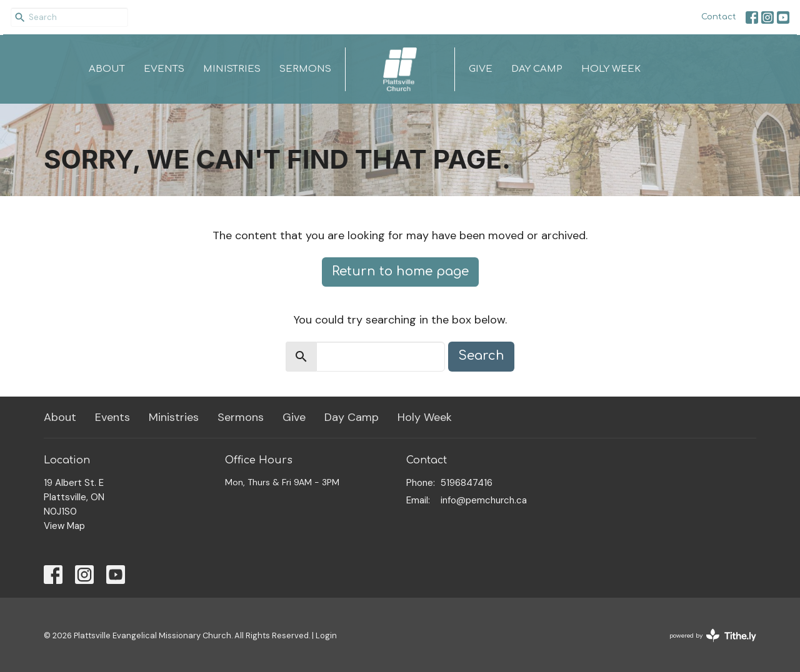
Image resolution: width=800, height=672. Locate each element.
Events (164, 69)
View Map (64, 526)
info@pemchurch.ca (484, 500)
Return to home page (400, 271)
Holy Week (611, 69)
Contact (719, 17)
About (107, 69)
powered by (713, 635)
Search (481, 356)
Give (481, 69)
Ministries (232, 69)
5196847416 (467, 483)
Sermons (305, 69)
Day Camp (537, 69)
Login (326, 635)
